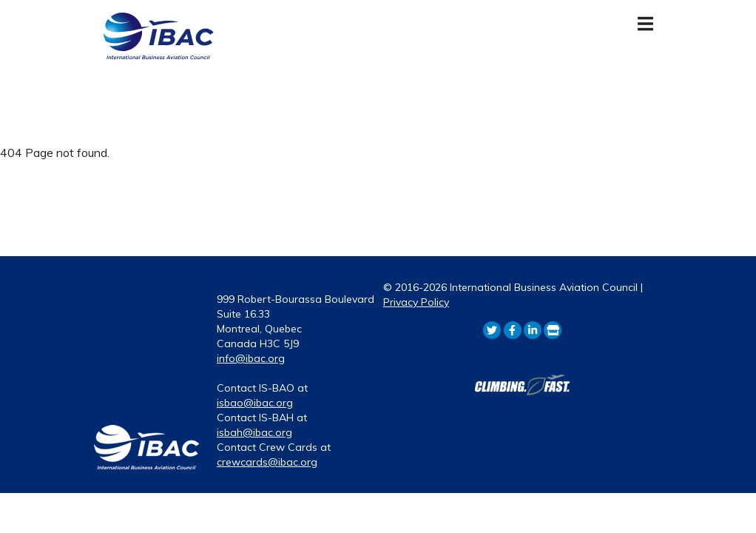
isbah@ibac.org (254, 432)
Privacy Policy (416, 302)
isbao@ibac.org (255, 403)
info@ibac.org (251, 358)
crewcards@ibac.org (267, 462)
